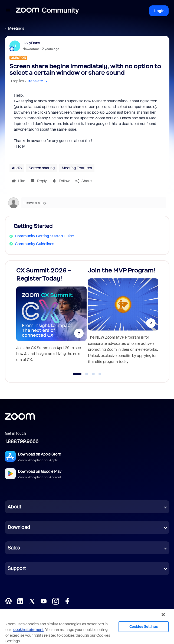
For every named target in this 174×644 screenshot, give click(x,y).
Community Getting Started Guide (44, 236)
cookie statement (28, 630)
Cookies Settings (144, 627)
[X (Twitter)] (32, 601)
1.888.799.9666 (22, 441)
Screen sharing (42, 168)
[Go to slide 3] (93, 374)
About (14, 507)
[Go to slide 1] (77, 374)
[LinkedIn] (20, 601)
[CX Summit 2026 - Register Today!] (51, 319)
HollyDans (31, 43)
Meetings (16, 28)
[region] (87, 626)
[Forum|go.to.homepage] (47, 11)
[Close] (163, 615)
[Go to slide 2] (87, 374)
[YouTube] (44, 601)
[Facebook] (67, 601)
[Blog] (8, 601)
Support (17, 568)
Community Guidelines (35, 244)
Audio (17, 168)
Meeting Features (77, 168)
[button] (8, 11)
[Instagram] (55, 601)
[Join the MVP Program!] (123, 319)
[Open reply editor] (87, 203)
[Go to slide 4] (100, 374)
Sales (14, 548)
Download (19, 527)
